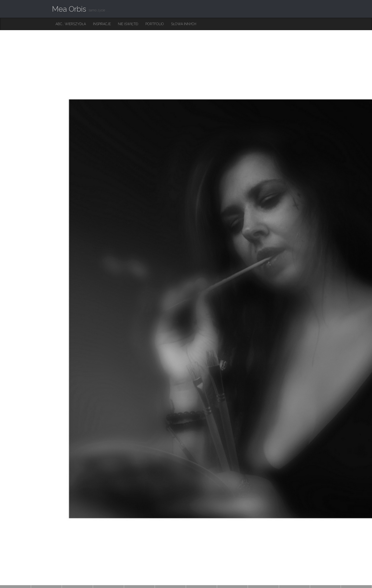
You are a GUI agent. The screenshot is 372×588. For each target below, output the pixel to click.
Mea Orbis (69, 9)
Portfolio (155, 24)
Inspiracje (102, 24)
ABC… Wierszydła (71, 24)
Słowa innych (184, 24)
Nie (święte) (128, 24)
